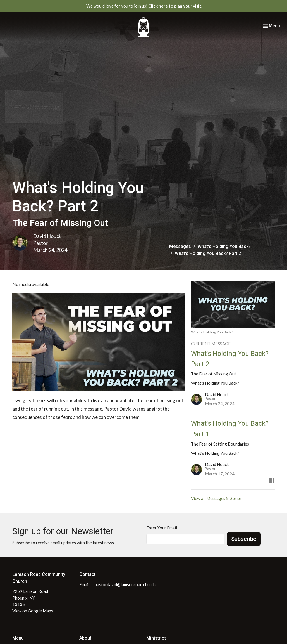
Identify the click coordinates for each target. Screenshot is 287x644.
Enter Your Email (162, 528)
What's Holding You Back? (224, 246)
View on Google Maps (33, 611)
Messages (180, 246)
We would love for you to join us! (144, 6)
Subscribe (244, 539)
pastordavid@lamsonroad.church (125, 584)
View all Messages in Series (216, 498)
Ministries (156, 638)
